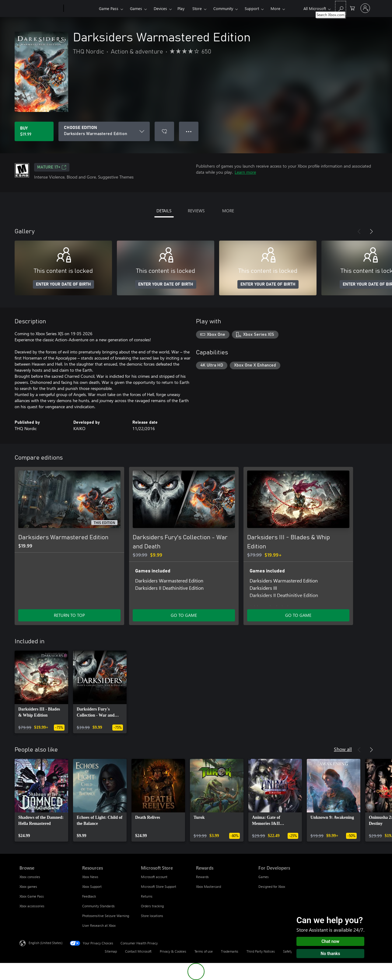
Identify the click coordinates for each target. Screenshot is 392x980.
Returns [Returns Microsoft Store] (147, 896)
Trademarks (230, 951)
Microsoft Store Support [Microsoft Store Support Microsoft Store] (159, 886)
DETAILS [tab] (164, 211)
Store (197, 8)
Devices (160, 8)
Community (223, 8)
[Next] (371, 231)
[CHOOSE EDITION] (104, 131)
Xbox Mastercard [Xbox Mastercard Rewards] (208, 886)
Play (181, 8)
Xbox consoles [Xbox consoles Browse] (30, 877)
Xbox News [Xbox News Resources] (90, 877)
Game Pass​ (109, 8)
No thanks (331, 954)
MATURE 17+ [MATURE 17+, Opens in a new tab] (52, 167)
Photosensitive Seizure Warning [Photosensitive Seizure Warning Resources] (106, 916)
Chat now (330, 941)
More (275, 8)
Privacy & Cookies (173, 951)
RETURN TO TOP (69, 615)
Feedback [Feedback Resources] (89, 896)
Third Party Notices (261, 951)
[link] (41, 692)
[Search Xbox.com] (341, 8)
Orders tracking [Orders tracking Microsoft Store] (152, 906)
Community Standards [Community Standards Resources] (98, 906)
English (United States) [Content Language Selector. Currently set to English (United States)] (45, 943)
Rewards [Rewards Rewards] (202, 877)
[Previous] (359, 231)
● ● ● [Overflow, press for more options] (189, 131)
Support (252, 8)
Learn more (245, 172)
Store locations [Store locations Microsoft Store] (152, 916)
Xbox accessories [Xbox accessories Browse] (32, 906)
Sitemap (111, 951)
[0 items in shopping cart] (352, 8)
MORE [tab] (228, 211)
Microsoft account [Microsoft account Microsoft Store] (154, 877)
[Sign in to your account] (365, 8)
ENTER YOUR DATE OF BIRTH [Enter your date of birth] (63, 284)
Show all (343, 749)
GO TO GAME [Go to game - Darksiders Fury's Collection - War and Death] (184, 615)
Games (136, 8)
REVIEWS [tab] (196, 211)
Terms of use (204, 951)
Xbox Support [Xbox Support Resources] (92, 886)
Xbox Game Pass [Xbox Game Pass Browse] (32, 896)
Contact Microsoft (138, 951)
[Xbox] (80, 9)
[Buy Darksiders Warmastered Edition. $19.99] (34, 131)
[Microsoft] (40, 9)
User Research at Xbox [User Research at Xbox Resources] (99, 925)
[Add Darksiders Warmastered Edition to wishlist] (164, 131)
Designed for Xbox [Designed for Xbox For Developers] (272, 886)
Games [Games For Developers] (264, 877)
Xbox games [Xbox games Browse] (28, 886)
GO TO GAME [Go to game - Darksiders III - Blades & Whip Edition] (298, 615)
